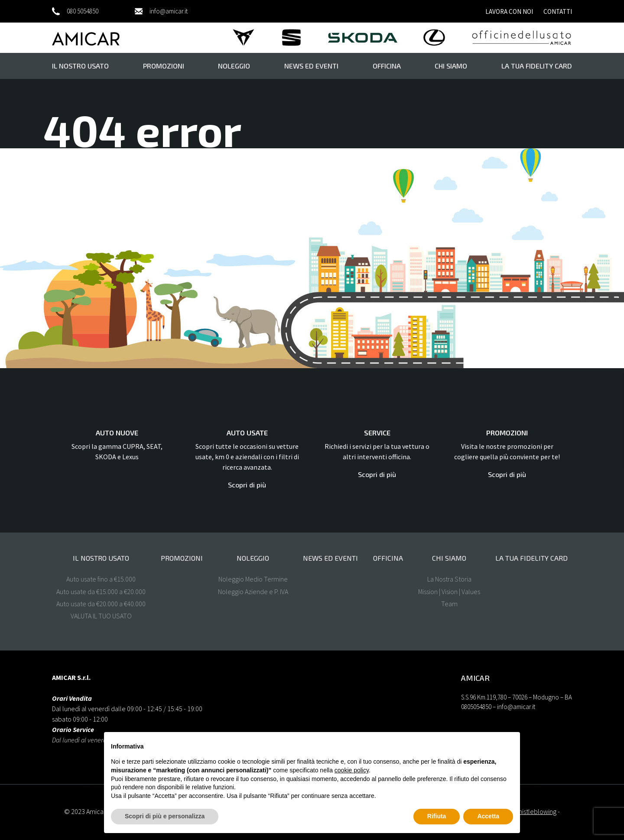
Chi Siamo (451, 66)
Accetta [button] (488, 816)
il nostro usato (80, 66)
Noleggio (234, 66)
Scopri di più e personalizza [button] (165, 816)
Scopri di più (247, 485)
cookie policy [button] (352, 770)
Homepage (146, 207)
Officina (387, 66)
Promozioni (164, 66)
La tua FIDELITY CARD (537, 66)
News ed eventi (311, 66)
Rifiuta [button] (437, 816)
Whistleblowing (535, 811)
